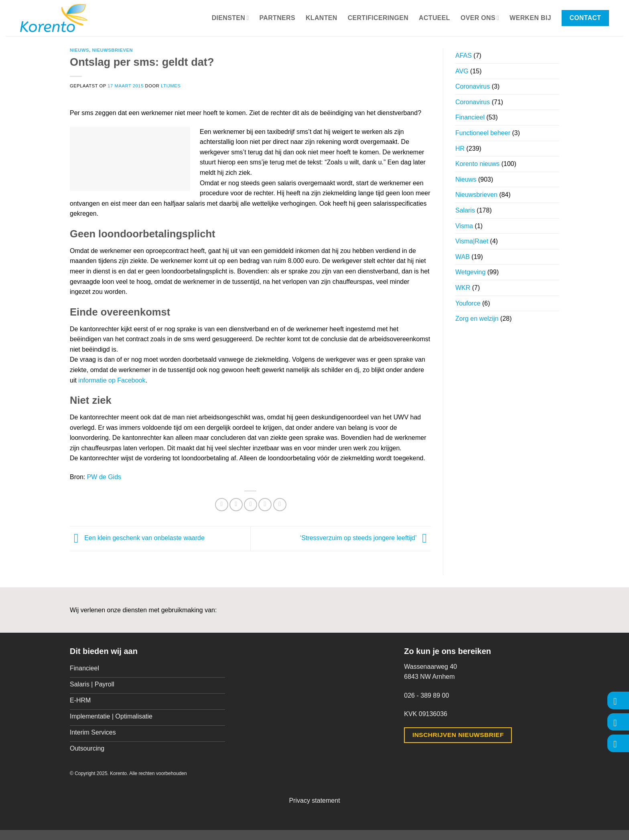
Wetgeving (470, 272)
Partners (277, 18)
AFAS (464, 56)
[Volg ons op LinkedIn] (618, 743)
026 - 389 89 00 (426, 695)
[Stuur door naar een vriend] (251, 505)
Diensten (230, 18)
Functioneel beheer (483, 133)
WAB (463, 257)
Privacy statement (314, 801)
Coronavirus (473, 86)
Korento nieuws (477, 164)
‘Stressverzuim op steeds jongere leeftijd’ (365, 538)
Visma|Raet (472, 241)
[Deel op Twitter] (236, 505)
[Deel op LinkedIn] (280, 505)
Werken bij (530, 18)
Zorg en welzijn (477, 319)
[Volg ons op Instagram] (618, 722)
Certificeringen (378, 18)
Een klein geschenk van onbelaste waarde (137, 538)
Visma (464, 226)
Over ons (480, 18)
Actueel (434, 18)
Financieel (470, 117)
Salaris (465, 210)
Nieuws (79, 50)
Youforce (468, 303)
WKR (463, 288)
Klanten (322, 18)
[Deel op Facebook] (222, 505)
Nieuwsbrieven (112, 50)
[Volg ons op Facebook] (618, 700)
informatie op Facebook (112, 380)
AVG (462, 71)
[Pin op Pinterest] (265, 505)
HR (460, 149)
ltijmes (171, 86)
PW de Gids (104, 477)
